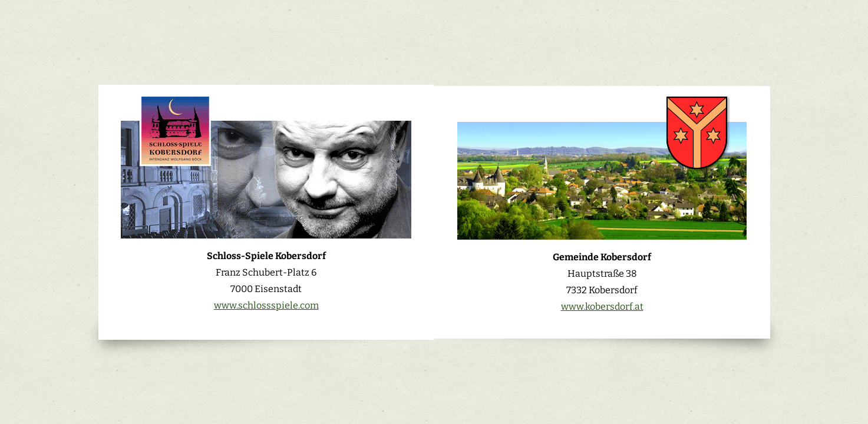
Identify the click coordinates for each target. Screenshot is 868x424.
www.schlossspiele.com (266, 305)
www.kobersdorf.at (602, 307)
